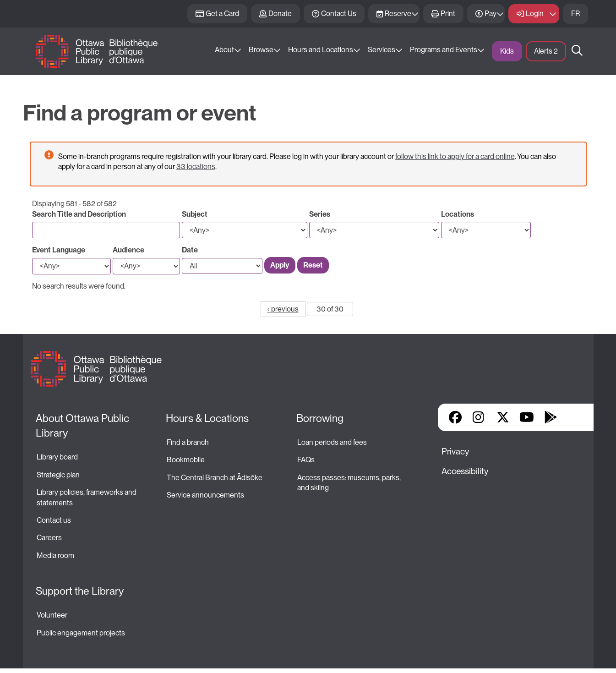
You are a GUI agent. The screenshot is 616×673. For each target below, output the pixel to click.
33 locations (196, 167)
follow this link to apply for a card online (455, 156)
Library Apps (574, 417)
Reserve (398, 14)
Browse (261, 50)
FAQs (306, 460)
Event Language (59, 250)
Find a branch (188, 442)
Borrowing (320, 418)
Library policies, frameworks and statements (87, 497)
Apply (280, 265)
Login (535, 14)
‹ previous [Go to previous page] (283, 309)
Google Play (551, 417)
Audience (128, 250)
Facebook (455, 417)
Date (190, 250)
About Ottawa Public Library (84, 426)
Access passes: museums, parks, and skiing (350, 483)
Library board (57, 457)
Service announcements (205, 495)
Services (382, 50)
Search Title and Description (79, 214)
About (224, 50)
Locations (458, 214)
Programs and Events (444, 50)
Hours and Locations (321, 50)
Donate (280, 14)
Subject (195, 214)
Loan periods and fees (333, 442)
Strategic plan (59, 475)
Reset (313, 265)
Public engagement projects (81, 633)
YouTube (526, 417)
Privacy (455, 451)
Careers (49, 538)
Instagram (479, 417)
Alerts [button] (546, 51)
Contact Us (339, 14)
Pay (491, 14)
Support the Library (80, 591)
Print (448, 14)
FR (575, 14)
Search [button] (577, 51)
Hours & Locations (207, 418)
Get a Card (222, 14)
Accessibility (465, 471)
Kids (507, 51)
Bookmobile (186, 460)
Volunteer (52, 615)
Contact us (54, 520)
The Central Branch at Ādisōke (215, 478)
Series (320, 214)
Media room (55, 555)
